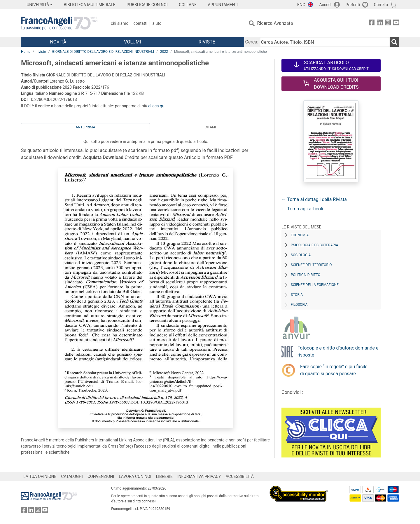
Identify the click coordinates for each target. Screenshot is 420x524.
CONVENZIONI (101, 476)
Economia (300, 235)
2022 (164, 52)
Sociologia (301, 255)
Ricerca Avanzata (275, 23)
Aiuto (157, 23)
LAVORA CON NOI (135, 476)
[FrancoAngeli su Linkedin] (380, 23)
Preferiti (353, 5)
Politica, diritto (306, 275)
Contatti (140, 23)
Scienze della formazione (315, 285)
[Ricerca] (394, 42)
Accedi (325, 5)
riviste (41, 52)
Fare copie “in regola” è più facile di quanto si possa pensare (334, 370)
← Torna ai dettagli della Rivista (314, 199)
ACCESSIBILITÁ (240, 476)
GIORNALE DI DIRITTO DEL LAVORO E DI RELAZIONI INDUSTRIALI (103, 52)
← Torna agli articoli (302, 209)
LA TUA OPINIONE (40, 476)
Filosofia (299, 305)
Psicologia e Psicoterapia (314, 245)
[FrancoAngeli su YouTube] (396, 23)
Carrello (381, 5)
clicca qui (157, 106)
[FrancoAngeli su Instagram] (388, 23)
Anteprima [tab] (86, 127)
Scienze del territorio (311, 265)
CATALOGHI (72, 476)
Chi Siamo (120, 23)
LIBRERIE (164, 476)
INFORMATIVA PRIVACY (199, 476)
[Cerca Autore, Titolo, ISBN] (325, 42)
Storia (297, 295)
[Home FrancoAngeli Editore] (60, 23)
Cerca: (252, 42)
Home (26, 52)
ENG (301, 5)
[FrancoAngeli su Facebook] (372, 23)
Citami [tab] (210, 127)
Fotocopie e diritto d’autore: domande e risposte (338, 351)
